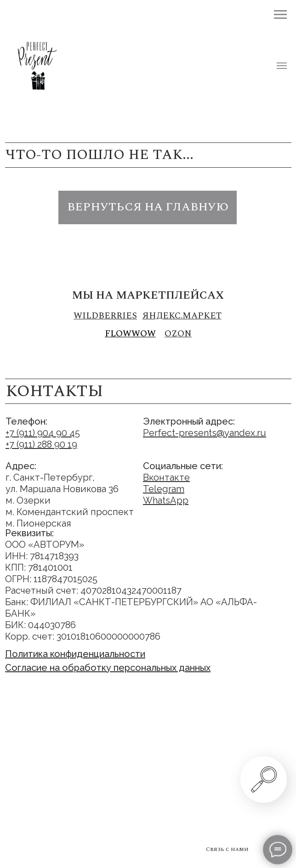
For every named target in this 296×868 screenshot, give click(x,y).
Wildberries (105, 316)
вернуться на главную (148, 207)
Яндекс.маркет (182, 316)
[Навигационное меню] (282, 66)
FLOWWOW (130, 334)
